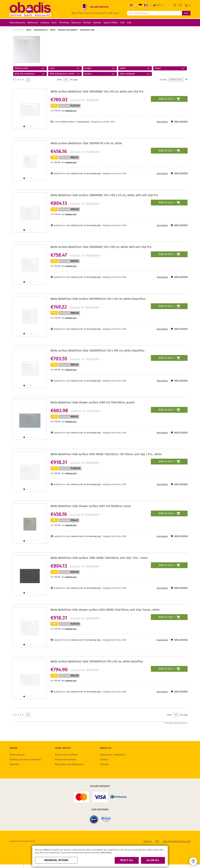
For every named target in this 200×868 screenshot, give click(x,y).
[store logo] (30, 9)
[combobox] (155, 13)
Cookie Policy (106, 853)
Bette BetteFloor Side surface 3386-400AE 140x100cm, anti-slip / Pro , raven (99, 558)
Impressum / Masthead (112, 755)
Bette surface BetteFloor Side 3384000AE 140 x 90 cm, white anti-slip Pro (97, 92)
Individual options (56, 860)
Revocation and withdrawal (69, 764)
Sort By (163, 80)
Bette (53, 30)
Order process (17, 755)
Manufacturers (41, 30)
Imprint (148, 841)
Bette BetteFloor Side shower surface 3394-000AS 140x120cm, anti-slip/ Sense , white (105, 610)
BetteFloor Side (87, 30)
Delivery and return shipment (25, 759)
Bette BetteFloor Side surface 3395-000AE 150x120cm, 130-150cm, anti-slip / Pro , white (106, 454)
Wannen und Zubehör (68, 30)
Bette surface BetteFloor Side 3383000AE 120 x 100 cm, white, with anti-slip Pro (101, 247)
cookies (46, 850)
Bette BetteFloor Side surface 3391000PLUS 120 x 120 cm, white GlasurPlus (98, 299)
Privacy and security (65, 759)
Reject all (127, 860)
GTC (157, 841)
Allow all (153, 860)
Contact (104, 759)
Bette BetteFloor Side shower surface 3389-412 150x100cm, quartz (93, 403)
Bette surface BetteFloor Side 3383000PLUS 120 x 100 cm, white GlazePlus (97, 351)
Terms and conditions (66, 755)
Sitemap (104, 764)
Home (29, 30)
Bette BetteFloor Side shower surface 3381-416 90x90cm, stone (91, 506)
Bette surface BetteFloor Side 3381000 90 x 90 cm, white (86, 143)
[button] (158, 5)
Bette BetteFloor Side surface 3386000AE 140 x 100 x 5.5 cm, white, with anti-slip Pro (104, 195)
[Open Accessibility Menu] (193, 861)
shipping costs (71, 111)
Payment (14, 764)
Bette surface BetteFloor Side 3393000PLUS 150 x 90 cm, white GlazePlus (97, 662)
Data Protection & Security (176, 841)
